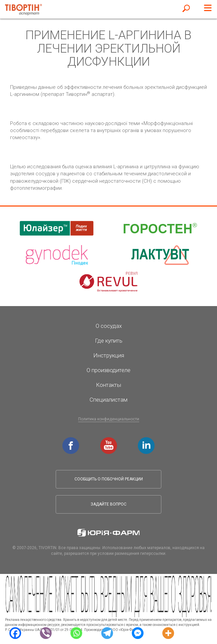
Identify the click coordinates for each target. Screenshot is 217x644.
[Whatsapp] (76, 633)
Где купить (109, 341)
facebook (72, 441)
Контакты (108, 385)
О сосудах (109, 326)
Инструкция (109, 355)
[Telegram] (107, 633)
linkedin (147, 441)
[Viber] (46, 633)
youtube (110, 441)
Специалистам (108, 400)
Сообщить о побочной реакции (109, 479)
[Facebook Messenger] (138, 633)
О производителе (108, 370)
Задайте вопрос (108, 504)
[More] (168, 633)
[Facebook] (15, 633)
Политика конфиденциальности (109, 419)
